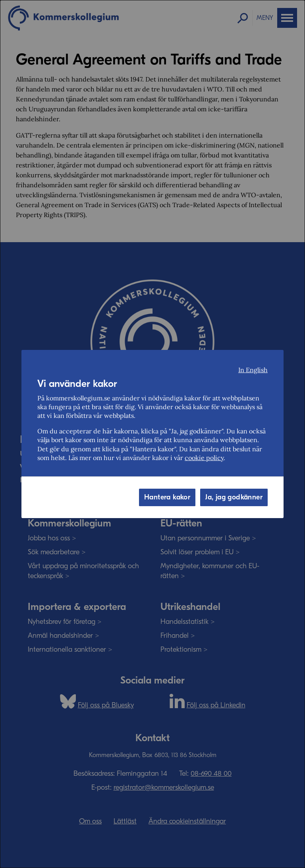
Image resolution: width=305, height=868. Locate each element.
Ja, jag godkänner (234, 497)
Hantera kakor (167, 497)
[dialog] (152, 434)
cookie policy (204, 458)
